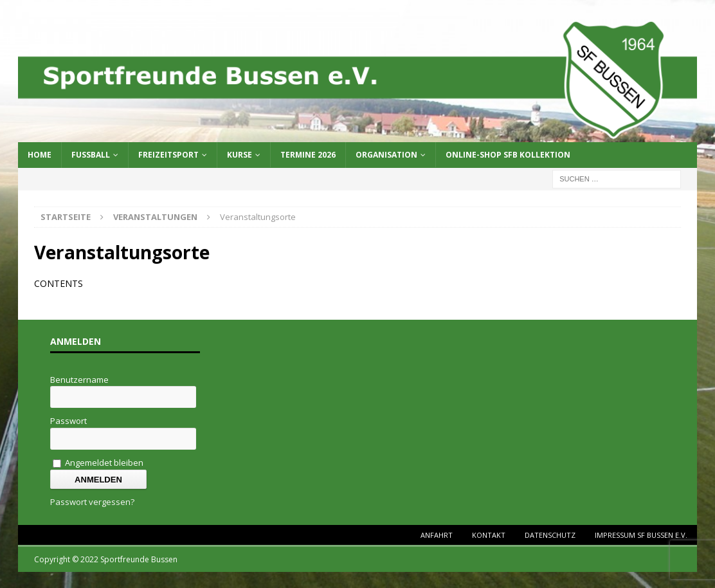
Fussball (91, 155)
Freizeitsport (168, 155)
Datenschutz (550, 535)
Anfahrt (437, 535)
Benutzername (79, 380)
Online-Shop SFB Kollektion (508, 155)
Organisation (386, 155)
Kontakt (489, 535)
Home (40, 155)
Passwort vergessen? (92, 502)
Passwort (68, 421)
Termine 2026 (308, 155)
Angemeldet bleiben (98, 463)
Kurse (240, 155)
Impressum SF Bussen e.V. (641, 535)
